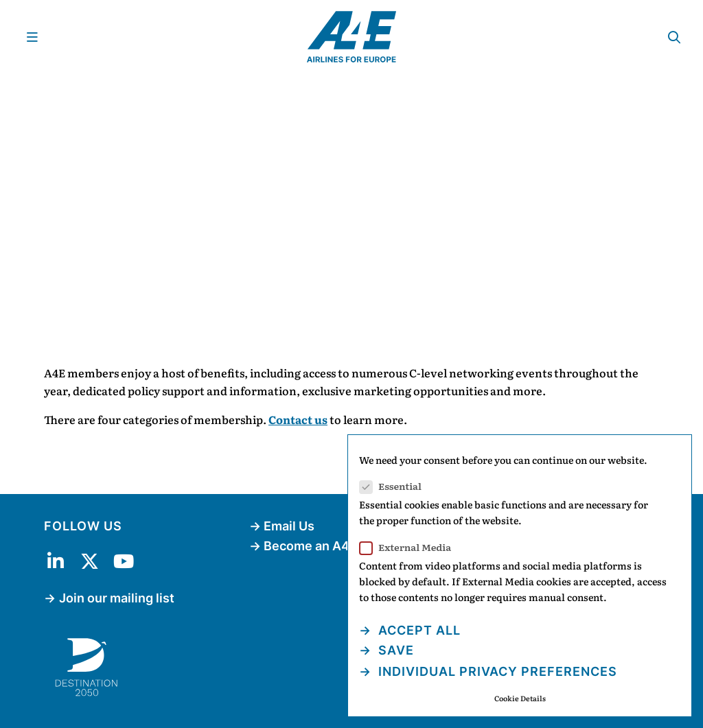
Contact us (298, 419)
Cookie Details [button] (520, 698)
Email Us (289, 526)
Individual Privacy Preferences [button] (496, 671)
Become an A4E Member (336, 546)
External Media (410, 547)
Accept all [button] (418, 630)
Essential (395, 486)
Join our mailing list (117, 598)
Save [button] (394, 650)
